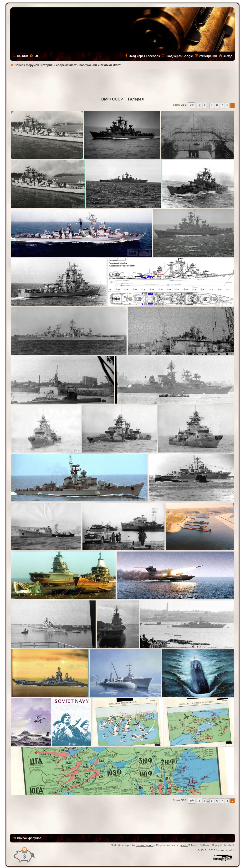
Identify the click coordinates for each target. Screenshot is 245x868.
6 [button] (217, 105)
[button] (192, 105)
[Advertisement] (122, 83)
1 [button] (204, 105)
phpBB (184, 845)
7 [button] (222, 105)
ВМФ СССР (112, 99)
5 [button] (212, 105)
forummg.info (145, 845)
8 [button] (227, 105)
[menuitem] (34, 56)
